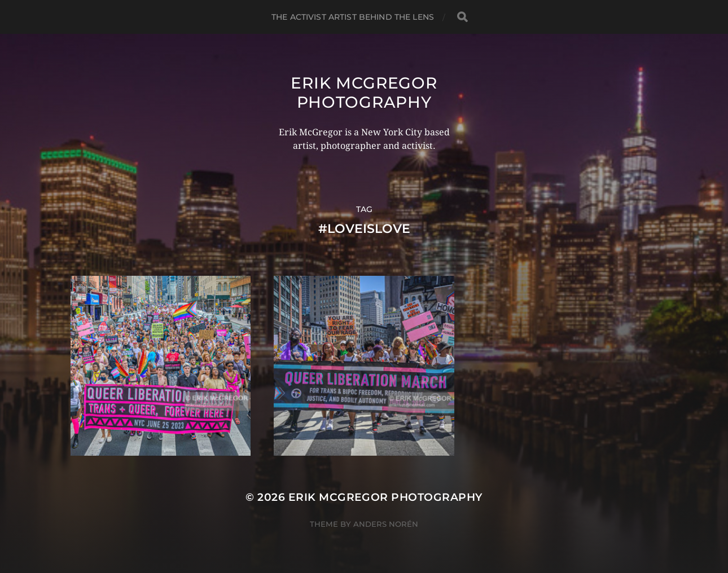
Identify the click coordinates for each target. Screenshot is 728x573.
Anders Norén (386, 524)
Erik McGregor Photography (364, 92)
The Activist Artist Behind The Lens (353, 17)
